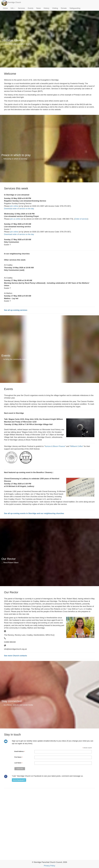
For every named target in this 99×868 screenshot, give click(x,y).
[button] (19, 780)
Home (5, 8)
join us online (15, 219)
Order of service (81, 219)
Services (21, 8)
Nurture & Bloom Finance (55, 446)
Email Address (20, 751)
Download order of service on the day (19, 209)
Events (31, 8)
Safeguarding (75, 8)
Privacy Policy (49, 866)
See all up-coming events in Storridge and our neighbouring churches (34, 513)
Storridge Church (14, 2)
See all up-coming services (16, 310)
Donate (64, 8)
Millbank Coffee (77, 446)
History (46, 8)
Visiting (55, 8)
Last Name (18, 763)
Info (13, 8)
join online (14, 206)
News (39, 8)
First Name (18, 757)
